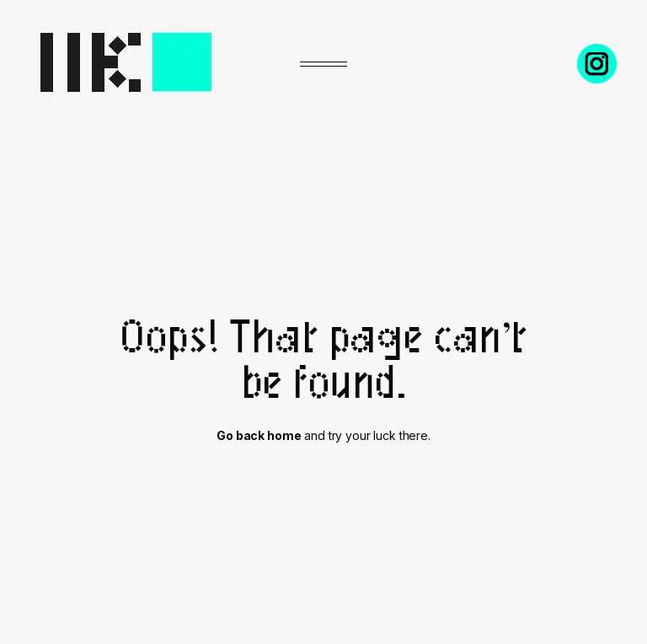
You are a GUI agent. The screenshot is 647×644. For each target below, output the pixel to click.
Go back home (259, 435)
